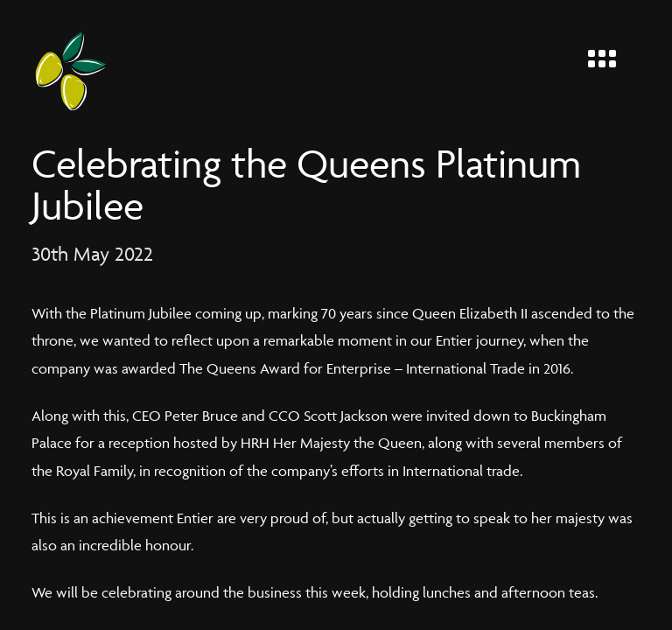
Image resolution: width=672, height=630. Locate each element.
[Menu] (609, 55)
